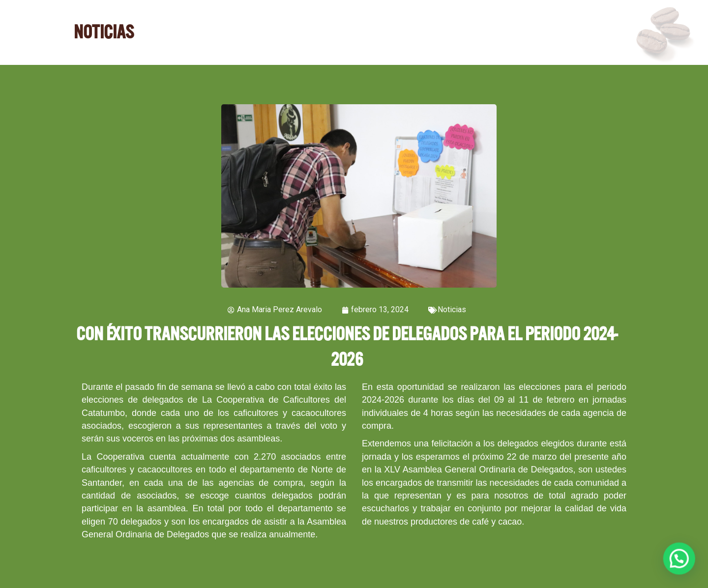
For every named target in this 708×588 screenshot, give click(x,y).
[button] (681, 565)
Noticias (452, 309)
